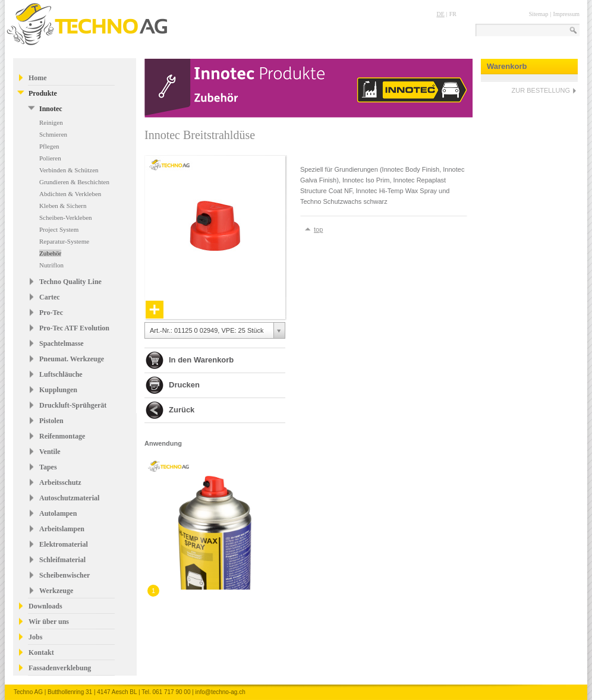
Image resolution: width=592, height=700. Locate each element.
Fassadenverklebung (60, 668)
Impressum (566, 14)
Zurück (182, 410)
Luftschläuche (61, 374)
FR (453, 14)
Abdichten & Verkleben (70, 194)
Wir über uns (49, 622)
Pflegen (49, 146)
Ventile (50, 452)
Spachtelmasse (62, 343)
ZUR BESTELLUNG (541, 90)
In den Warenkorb (201, 360)
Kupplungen (58, 390)
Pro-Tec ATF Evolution (74, 328)
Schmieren (53, 134)
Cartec (50, 297)
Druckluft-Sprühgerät (73, 405)
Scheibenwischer (64, 575)
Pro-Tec (51, 313)
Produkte (43, 93)
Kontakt (41, 652)
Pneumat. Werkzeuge (72, 359)
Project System (59, 229)
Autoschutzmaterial (69, 498)
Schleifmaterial (62, 560)
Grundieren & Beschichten (74, 182)
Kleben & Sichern (63, 206)
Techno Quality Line (70, 282)
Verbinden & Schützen (69, 170)
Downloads (45, 606)
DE (440, 14)
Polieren (50, 158)
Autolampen (58, 513)
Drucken (184, 385)
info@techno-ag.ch (221, 692)
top (318, 229)
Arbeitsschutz (60, 483)
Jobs (35, 637)
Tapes (48, 467)
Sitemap (539, 14)
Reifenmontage (62, 436)
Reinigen (51, 122)
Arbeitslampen (62, 529)
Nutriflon (51, 265)
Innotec (51, 109)
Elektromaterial (64, 544)
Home (38, 78)
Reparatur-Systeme (64, 241)
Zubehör (50, 253)
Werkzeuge (56, 591)
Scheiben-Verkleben (66, 217)
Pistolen (51, 421)
